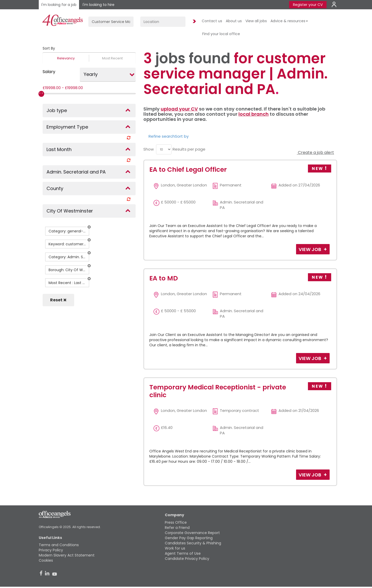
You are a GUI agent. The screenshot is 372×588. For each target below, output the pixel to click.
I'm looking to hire (99, 5)
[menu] (164, 149)
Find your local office (221, 34)
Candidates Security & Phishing (193, 543)
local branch (254, 114)
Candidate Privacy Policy (187, 559)
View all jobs (256, 21)
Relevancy (66, 58)
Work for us (175, 548)
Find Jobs (193, 22)
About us (234, 21)
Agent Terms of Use (183, 553)
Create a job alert (315, 152)
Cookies (46, 560)
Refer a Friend (177, 528)
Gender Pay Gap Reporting (189, 538)
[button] (89, 227)
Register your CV (308, 5)
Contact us (212, 21)
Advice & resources (289, 21)
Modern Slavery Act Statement (67, 555)
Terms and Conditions (59, 545)
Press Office (176, 522)
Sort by (182, 136)
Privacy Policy (51, 550)
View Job (310, 249)
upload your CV (179, 109)
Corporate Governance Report (192, 533)
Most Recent (112, 58)
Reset (58, 300)
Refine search (162, 136)
